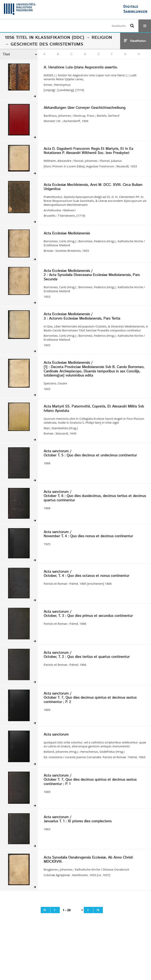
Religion (102, 38)
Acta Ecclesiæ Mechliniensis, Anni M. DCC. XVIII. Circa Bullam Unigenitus (93, 187)
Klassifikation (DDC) (60, 38)
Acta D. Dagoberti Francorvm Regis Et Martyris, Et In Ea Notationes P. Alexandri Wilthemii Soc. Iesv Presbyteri (88, 151)
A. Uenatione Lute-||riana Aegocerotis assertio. (81, 68)
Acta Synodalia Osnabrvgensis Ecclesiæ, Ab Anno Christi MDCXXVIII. (88, 860)
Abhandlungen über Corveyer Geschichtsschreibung (85, 108)
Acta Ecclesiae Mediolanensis (67, 234)
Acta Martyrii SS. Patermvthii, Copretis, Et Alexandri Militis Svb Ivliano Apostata (94, 409)
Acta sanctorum (56, 735)
